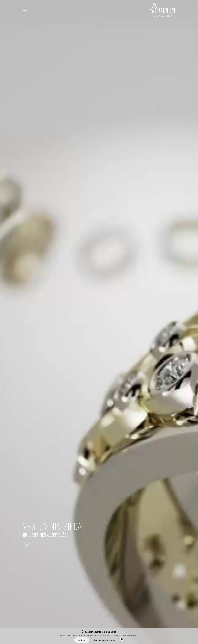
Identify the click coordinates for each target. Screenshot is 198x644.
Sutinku (82, 640)
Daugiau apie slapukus (105, 640)
